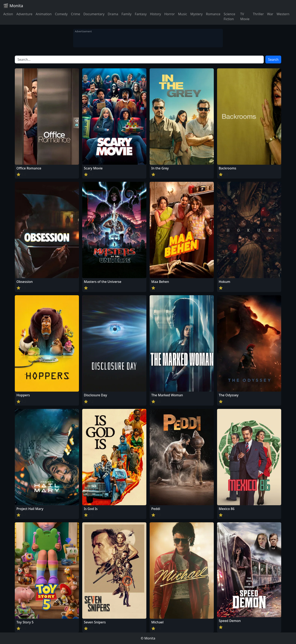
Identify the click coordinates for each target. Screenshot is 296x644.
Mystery (197, 14)
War (270, 14)
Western (283, 14)
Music (183, 14)
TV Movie (245, 16)
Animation (44, 14)
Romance (213, 14)
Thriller (258, 14)
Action (8, 14)
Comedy (61, 14)
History (155, 14)
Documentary (94, 14)
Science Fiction (229, 16)
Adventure (24, 14)
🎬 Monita (13, 6)
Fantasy (141, 14)
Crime (76, 14)
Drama (113, 14)
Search (273, 59)
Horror (169, 14)
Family (127, 14)
